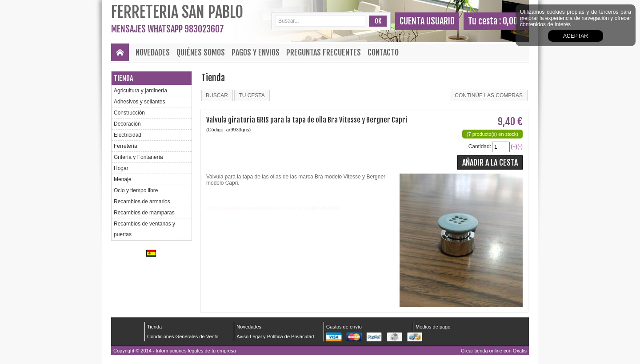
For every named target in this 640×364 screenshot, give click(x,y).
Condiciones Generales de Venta (183, 336)
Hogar (121, 168)
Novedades (153, 52)
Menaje (122, 179)
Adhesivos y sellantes (139, 102)
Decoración (127, 124)
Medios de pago (433, 327)
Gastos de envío (344, 327)
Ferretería (126, 146)
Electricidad (128, 135)
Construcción (129, 113)
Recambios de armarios (142, 202)
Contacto (383, 52)
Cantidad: (480, 146)
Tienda (123, 78)
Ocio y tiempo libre (136, 190)
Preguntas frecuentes (324, 52)
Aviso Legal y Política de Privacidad (275, 336)
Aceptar (576, 36)
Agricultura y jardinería (140, 91)
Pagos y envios (256, 52)
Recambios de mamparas (144, 213)
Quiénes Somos (201, 52)
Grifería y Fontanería (138, 157)
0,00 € (514, 21)
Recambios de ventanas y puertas (144, 229)
